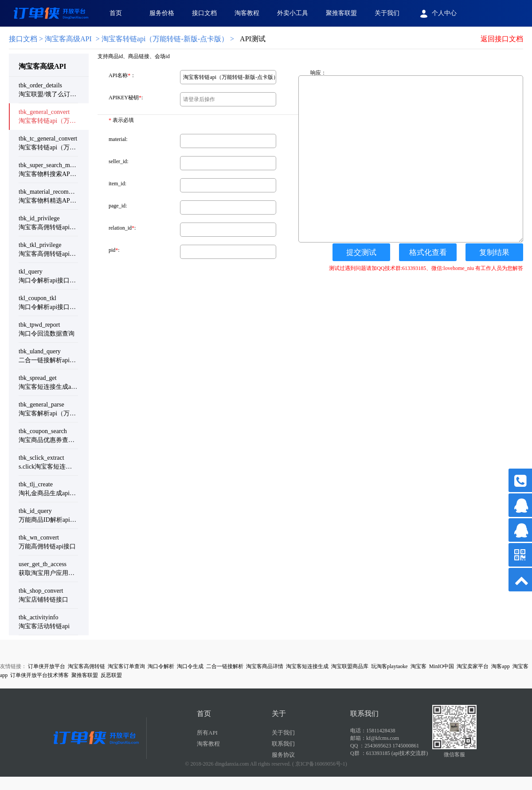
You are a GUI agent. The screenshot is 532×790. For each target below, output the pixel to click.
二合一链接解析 (225, 666)
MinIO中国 (442, 666)
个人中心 (437, 14)
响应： (318, 73)
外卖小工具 (293, 13)
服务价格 (162, 13)
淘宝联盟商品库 (350, 666)
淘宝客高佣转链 (86, 666)
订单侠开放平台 (47, 666)
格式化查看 (428, 252)
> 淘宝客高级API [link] (50, 39)
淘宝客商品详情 (265, 666)
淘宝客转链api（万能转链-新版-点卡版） (165, 39)
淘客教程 (247, 13)
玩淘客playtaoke (389, 666)
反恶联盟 (111, 675)
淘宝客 (419, 666)
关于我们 (387, 13)
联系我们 (283, 744)
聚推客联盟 (341, 13)
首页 (116, 13)
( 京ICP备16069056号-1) (320, 764)
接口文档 (204, 13)
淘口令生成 (190, 666)
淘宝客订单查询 (126, 666)
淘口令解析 (161, 666)
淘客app (500, 666)
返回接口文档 (502, 39)
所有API (207, 733)
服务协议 (283, 755)
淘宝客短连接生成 (307, 666)
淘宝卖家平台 (473, 666)
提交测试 (361, 252)
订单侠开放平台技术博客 (39, 675)
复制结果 (494, 252)
